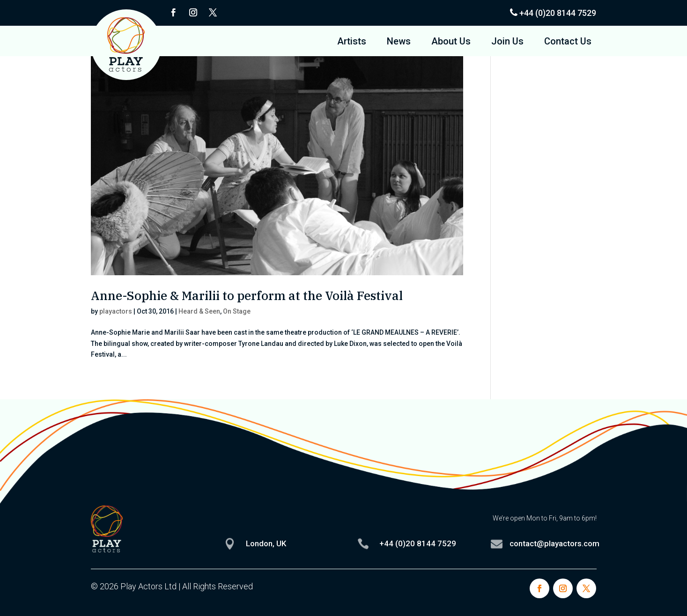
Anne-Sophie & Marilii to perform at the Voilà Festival (247, 295)
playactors (116, 311)
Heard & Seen (199, 311)
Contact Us (568, 42)
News (399, 42)
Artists (352, 42)
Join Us (507, 42)
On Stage (237, 311)
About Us (451, 42)
